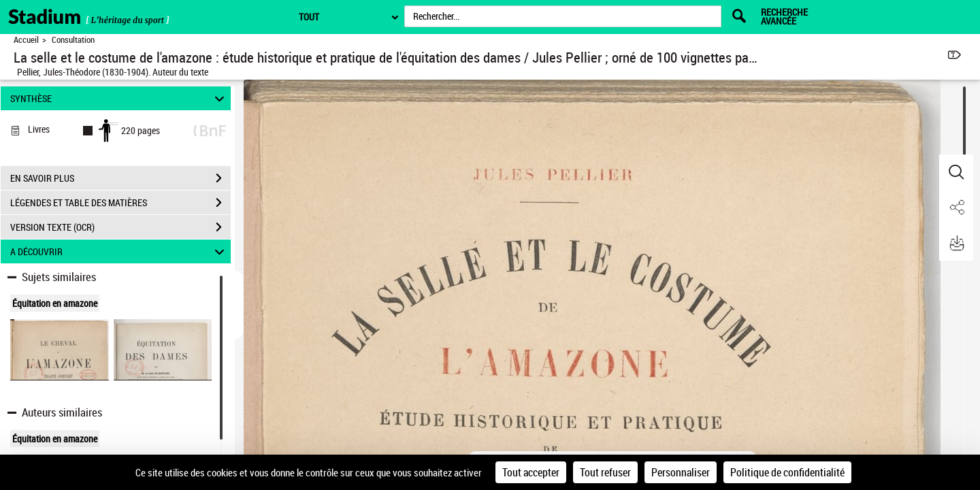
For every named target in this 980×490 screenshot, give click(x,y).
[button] (956, 172)
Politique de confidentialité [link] (787, 472)
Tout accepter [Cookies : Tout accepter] (531, 472)
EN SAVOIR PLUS (120, 178)
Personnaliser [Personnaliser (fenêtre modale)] (681, 472)
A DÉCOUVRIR (119, 251)
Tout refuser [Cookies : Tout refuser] (605, 472)
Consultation (73, 40)
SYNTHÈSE (119, 98)
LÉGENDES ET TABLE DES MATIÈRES (120, 203)
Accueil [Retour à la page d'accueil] (26, 40)
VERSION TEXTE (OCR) (120, 227)
